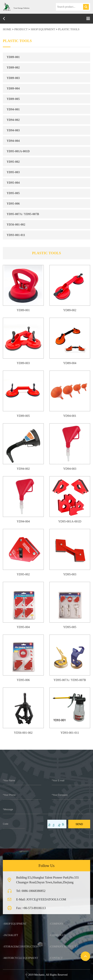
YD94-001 (13, 109)
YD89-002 (13, 67)
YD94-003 (13, 130)
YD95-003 (13, 172)
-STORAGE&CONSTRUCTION (21, 947)
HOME (7, 29)
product (21, 29)
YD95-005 (13, 193)
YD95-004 (13, 183)
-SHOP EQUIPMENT (15, 924)
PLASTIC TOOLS (69, 29)
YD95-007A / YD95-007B (23, 214)
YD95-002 (13, 162)
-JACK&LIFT (10, 935)
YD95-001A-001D (18, 151)
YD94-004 (13, 141)
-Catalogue (58, 935)
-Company (56, 924)
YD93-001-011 (16, 235)
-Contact (56, 958)
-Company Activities (64, 947)
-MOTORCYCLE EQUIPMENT (20, 958)
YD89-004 (13, 88)
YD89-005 (13, 99)
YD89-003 (13, 78)
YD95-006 (13, 204)
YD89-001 (13, 57)
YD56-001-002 (16, 224)
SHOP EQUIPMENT (43, 29)
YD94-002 (13, 120)
